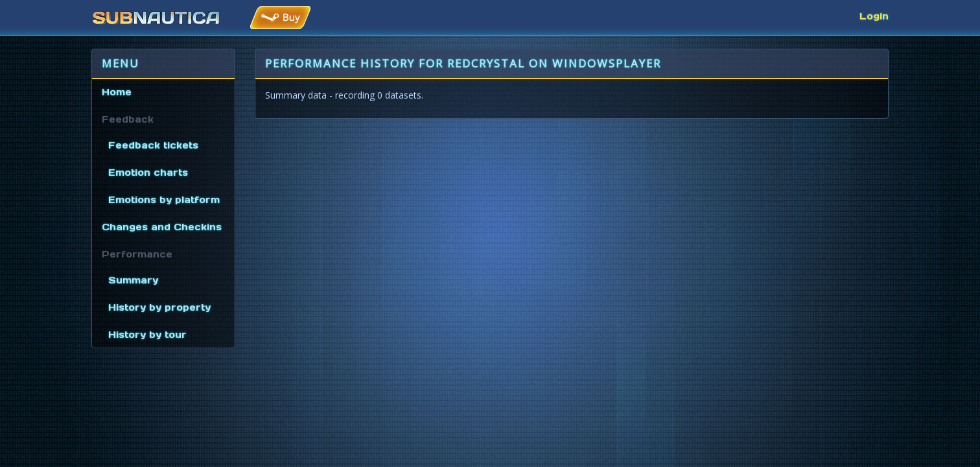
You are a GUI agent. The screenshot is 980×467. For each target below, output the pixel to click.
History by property (159, 307)
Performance (137, 254)
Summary (133, 280)
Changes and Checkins (162, 227)
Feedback (128, 119)
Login (874, 16)
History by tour (147, 335)
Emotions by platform (164, 200)
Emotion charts (148, 173)
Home (117, 92)
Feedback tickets (153, 145)
